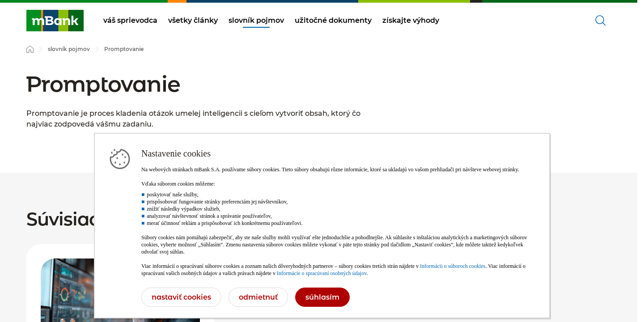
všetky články (193, 20)
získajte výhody (411, 20)
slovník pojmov (256, 20)
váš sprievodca (130, 20)
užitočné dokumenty (333, 20)
